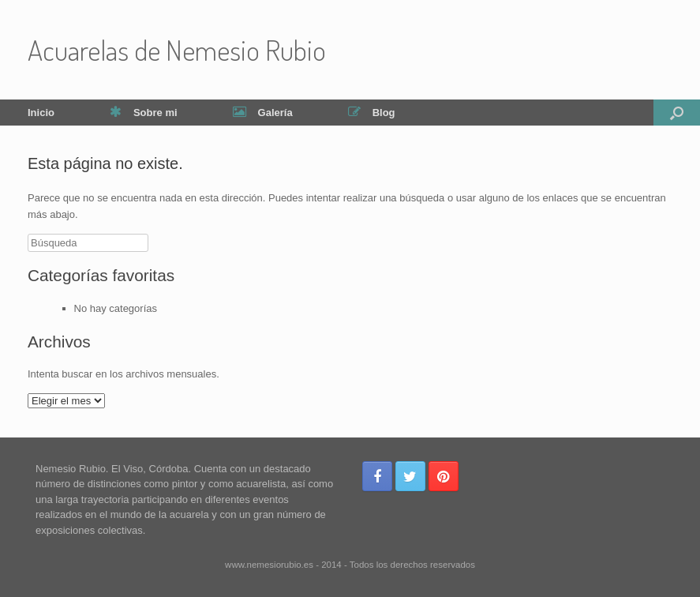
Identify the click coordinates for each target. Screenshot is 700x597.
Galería (263, 113)
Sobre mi (144, 113)
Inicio (41, 113)
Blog (372, 113)
